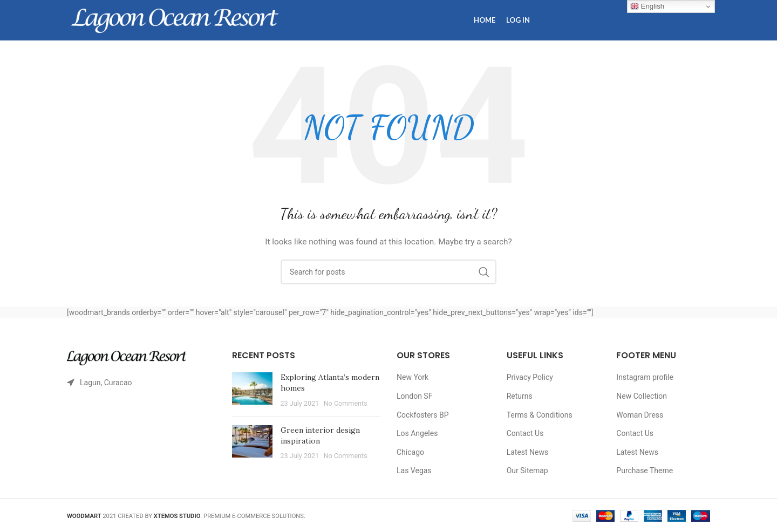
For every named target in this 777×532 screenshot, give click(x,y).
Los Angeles (417, 433)
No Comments (346, 403)
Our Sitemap (527, 470)
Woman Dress (640, 415)
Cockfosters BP (423, 415)
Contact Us (525, 433)
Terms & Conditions (540, 415)
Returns (520, 396)
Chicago (410, 452)
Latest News (528, 452)
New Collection (642, 396)
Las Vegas (414, 470)
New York (413, 377)
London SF (414, 396)
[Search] (388, 272)
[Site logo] (175, 19)
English (647, 6)
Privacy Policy (530, 377)
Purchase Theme (645, 470)
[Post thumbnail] (252, 390)
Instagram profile (645, 377)
